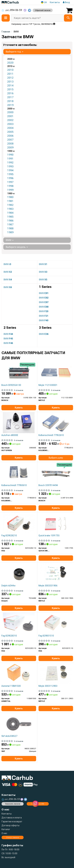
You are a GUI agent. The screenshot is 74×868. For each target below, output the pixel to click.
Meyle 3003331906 (48, 586)
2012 (10, 78)
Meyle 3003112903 (48, 686)
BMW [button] (10, 240)
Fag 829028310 (9, 636)
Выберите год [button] (14, 52)
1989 (10, 232)
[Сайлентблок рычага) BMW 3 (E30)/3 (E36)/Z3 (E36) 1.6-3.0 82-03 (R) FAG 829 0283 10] (19, 623)
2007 (10, 140)
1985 (10, 217)
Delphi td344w (8, 586)
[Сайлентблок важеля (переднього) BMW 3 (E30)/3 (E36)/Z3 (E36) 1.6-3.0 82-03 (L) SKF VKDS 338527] (19, 723)
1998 (10, 186)
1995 (10, 174)
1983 (10, 209)
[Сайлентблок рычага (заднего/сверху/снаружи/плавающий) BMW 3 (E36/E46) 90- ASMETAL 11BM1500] (19, 673)
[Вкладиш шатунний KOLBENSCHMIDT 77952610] (56, 422)
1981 (10, 201)
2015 (10, 89)
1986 (10, 221)
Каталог (6, 829)
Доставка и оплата (12, 818)
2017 (10, 97)
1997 (10, 182)
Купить (19, 408)
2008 (10, 144)
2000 (10, 112)
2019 (10, 105)
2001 (10, 116)
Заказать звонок (13, 804)
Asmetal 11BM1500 (11, 686)
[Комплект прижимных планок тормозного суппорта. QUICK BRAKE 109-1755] (56, 523)
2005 (10, 132)
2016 (10, 93)
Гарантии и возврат (12, 822)
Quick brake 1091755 (49, 536)
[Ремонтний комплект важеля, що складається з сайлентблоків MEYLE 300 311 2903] (56, 673)
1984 (10, 213)
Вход (66, 2)
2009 (10, 147)
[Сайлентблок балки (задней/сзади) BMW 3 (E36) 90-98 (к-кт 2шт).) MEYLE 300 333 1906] (56, 573)
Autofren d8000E (10, 435)
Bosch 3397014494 (48, 485)
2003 (10, 124)
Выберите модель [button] (17, 247)
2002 (10, 120)
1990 (10, 155)
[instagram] (35, 804)
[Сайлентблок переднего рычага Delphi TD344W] (19, 573)
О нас (4, 833)
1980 (10, 197)
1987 (10, 224)
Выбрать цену (56, 458)
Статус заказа (13, 837)
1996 (10, 178)
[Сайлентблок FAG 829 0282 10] (19, 523)
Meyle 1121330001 (48, 385)
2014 (10, 85)
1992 (10, 162)
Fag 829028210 (9, 536)
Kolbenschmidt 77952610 (51, 435)
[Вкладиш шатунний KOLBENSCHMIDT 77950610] (19, 473)
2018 (10, 101)
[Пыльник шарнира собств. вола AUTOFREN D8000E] (19, 422)
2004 (10, 128)
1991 (10, 159)
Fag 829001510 (46, 636)
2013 (10, 82)
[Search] (68, 18)
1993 (10, 166)
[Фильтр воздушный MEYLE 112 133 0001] (56, 372)
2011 (10, 74)
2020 (10, 63)
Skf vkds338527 (9, 736)
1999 (10, 190)
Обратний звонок (43, 10)
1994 (10, 170)
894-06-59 (12, 10)
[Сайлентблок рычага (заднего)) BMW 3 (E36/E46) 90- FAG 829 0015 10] (56, 623)
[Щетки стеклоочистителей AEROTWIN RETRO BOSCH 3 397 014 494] (56, 473)
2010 (10, 70)
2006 (10, 136)
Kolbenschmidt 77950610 (14, 485)
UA (44, 2)
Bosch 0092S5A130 (11, 385)
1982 (10, 205)
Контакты (55, 2)
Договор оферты (11, 825)
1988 (10, 228)
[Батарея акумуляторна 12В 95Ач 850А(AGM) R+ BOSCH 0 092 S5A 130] (19, 372)
